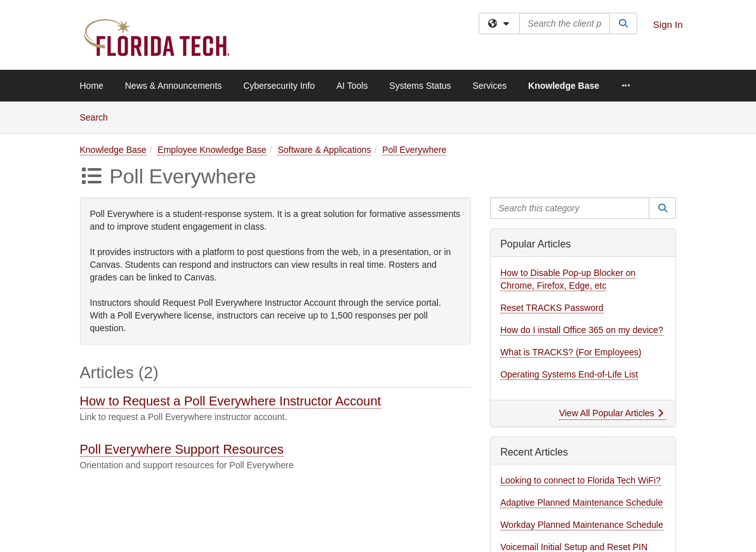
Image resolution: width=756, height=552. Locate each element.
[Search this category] (570, 208)
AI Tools (352, 86)
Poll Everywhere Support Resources (182, 449)
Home (92, 86)
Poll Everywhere (414, 150)
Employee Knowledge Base (212, 150)
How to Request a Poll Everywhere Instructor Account (231, 401)
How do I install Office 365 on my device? (582, 330)
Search (99, 116)
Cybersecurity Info (279, 86)
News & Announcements (174, 86)
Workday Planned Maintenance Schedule (582, 525)
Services (489, 86)
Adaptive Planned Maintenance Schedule (581, 503)
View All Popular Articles (612, 413)
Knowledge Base (564, 86)
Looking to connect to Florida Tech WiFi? (580, 480)
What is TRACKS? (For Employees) (571, 352)
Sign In (668, 24)
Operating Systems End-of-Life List (569, 374)
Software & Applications (324, 150)
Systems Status (420, 86)
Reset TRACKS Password (552, 308)
